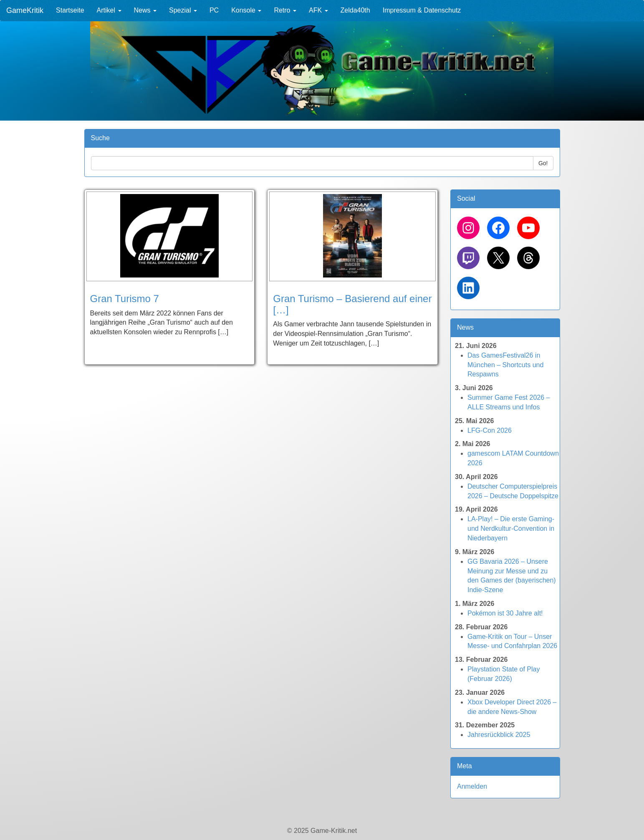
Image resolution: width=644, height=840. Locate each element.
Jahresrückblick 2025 (499, 735)
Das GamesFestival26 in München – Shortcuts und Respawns (505, 365)
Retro (285, 10)
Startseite (70, 10)
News (145, 10)
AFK (318, 10)
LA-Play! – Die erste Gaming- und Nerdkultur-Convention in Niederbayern (511, 528)
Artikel (109, 10)
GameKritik (25, 10)
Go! (543, 163)
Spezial (183, 10)
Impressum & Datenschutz (422, 10)
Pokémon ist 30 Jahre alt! (505, 613)
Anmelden (472, 786)
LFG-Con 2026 (490, 430)
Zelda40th (355, 10)
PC (214, 10)
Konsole (246, 10)
